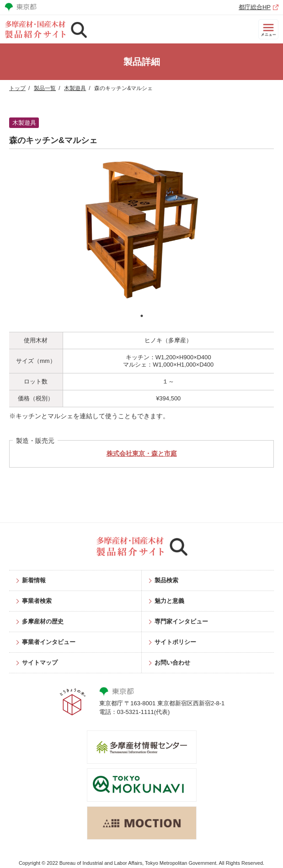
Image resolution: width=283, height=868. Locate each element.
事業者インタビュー (49, 642)
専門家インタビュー (181, 621)
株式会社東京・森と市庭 (142, 453)
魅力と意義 (169, 601)
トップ (17, 88)
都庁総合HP (255, 7)
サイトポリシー (175, 642)
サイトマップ (40, 663)
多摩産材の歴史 (43, 621)
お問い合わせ (172, 663)
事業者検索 (37, 601)
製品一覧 (45, 88)
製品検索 (166, 580)
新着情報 (34, 580)
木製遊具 (75, 88)
